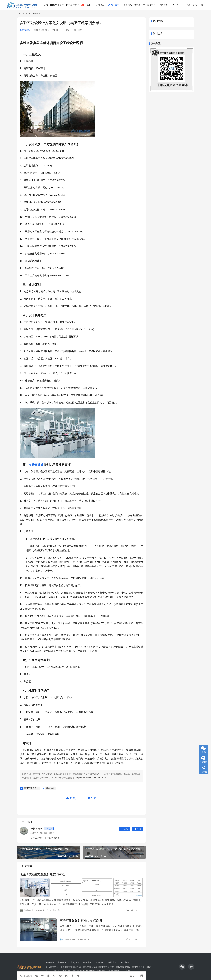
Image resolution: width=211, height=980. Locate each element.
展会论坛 (128, 5)
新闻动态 (100, 5)
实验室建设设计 (31, 788)
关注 (125, 829)
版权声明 (87, 962)
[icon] (182, 967)
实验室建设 (36, 465)
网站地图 (106, 971)
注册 (202, 5)
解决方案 (71, 5)
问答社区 (175, 5)
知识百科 (114, 5)
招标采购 (138, 5)
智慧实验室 (25, 30)
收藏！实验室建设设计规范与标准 (42, 874)
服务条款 (50, 962)
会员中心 (151, 5)
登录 (195, 5)
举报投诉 (62, 962)
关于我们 (125, 962)
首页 (46, 5)
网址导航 (164, 5)
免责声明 (75, 962)
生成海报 (26, 976)
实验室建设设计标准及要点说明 (81, 921)
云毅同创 (125, 971)
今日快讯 (87, 5)
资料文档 (50, 788)
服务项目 (56, 5)
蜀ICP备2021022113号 (90, 971)
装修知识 (57, 910)
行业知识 (66, 30)
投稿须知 (100, 962)
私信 (138, 829)
